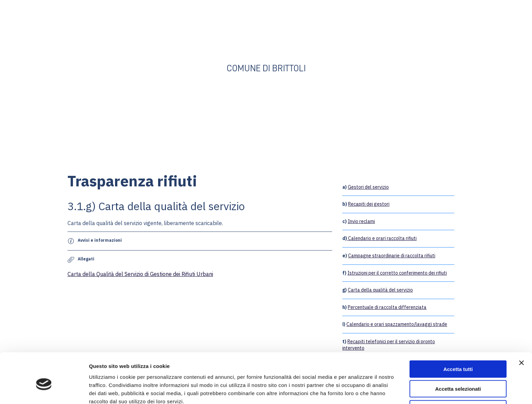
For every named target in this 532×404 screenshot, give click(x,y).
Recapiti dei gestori (369, 204)
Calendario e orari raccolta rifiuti (382, 238)
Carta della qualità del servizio (380, 290)
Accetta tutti (458, 336)
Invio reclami (361, 221)
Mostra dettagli (357, 391)
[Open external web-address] (266, 34)
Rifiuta (458, 376)
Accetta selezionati (458, 356)
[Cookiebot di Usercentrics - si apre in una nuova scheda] (44, 391)
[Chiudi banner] (521, 330)
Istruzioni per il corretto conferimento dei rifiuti (397, 273)
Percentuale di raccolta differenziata (387, 307)
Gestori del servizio (368, 187)
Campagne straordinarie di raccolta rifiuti (392, 256)
